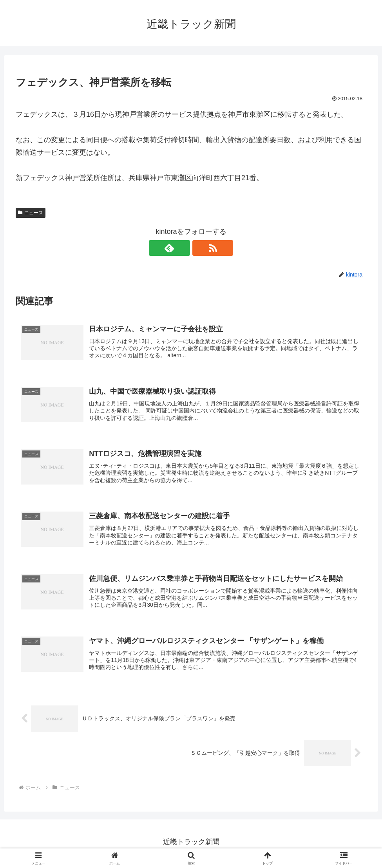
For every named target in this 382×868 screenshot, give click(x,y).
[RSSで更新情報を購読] (200, 248)
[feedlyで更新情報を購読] (182, 248)
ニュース (31, 213)
